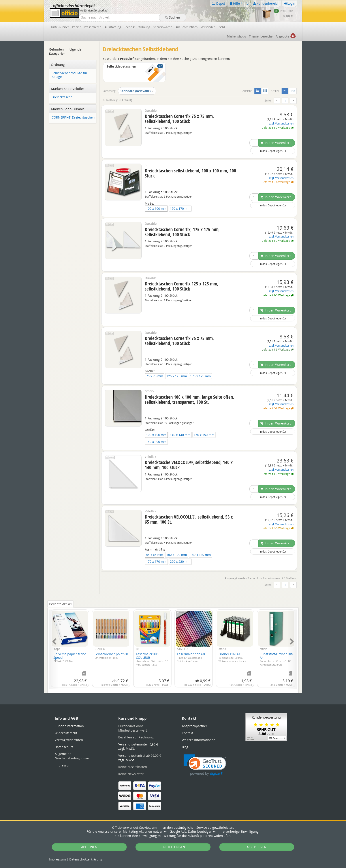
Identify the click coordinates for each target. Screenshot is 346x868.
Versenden (208, 27)
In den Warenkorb (276, 143)
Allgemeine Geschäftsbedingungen (72, 756)
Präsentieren (93, 27)
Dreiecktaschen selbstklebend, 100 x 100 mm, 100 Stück (190, 173)
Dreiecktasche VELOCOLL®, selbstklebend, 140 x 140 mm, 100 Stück (189, 465)
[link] (205, 765)
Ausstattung (113, 27)
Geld (222, 27)
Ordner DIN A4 (232, 657)
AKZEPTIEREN (257, 847)
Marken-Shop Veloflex (68, 89)
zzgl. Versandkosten (281, 124)
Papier (77, 27)
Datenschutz (86, 859)
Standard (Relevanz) (137, 91)
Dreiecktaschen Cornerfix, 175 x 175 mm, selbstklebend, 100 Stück (182, 232)
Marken (236, 36)
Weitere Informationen (199, 740)
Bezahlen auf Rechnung (136, 737)
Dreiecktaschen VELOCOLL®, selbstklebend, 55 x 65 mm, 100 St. (189, 519)
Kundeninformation (69, 726)
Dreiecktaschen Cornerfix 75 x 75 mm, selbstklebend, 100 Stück (179, 119)
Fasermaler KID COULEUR (152, 659)
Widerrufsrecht (66, 733)
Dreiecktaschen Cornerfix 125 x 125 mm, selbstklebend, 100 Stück (182, 286)
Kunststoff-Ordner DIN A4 (276, 659)
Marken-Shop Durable (68, 109)
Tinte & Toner (60, 27)
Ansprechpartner (195, 726)
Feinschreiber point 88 (111, 656)
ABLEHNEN (89, 847)
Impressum (57, 859)
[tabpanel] (173, 647)
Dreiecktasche (62, 97)
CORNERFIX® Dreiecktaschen (73, 118)
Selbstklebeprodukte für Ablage (70, 75)
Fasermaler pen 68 (191, 657)
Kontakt (187, 733)
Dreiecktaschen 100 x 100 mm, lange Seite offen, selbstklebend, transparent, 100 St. (190, 399)
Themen (261, 36)
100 (293, 91)
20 (286, 91)
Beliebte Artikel (60, 604)
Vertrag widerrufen (69, 740)
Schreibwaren (163, 27)
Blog (185, 747)
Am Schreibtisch (187, 27)
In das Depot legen (273, 151)
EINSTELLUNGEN (173, 847)
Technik (129, 27)
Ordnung (144, 27)
